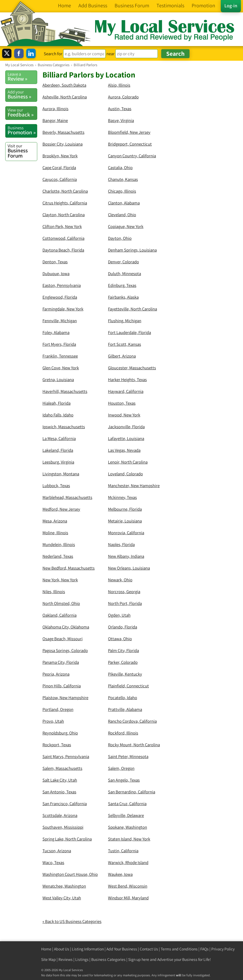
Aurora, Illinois (55, 109)
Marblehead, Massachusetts (67, 497)
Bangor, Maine (55, 120)
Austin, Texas (120, 109)
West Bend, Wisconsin (128, 886)
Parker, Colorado (123, 662)
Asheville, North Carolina (65, 97)
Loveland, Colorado (125, 474)
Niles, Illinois (54, 592)
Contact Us (149, 949)
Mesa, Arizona (55, 521)
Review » (22, 77)
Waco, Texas (53, 862)
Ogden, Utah (119, 615)
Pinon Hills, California (62, 686)
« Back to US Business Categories (72, 921)
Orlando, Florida (123, 627)
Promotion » (22, 130)
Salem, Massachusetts (62, 768)
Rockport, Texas (57, 745)
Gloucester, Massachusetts (132, 368)
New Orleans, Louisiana (129, 568)
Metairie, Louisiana (125, 521)
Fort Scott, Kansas (125, 344)
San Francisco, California (65, 804)
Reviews (66, 959)
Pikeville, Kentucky (125, 674)
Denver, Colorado (123, 262)
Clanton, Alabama (124, 203)
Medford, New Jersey (61, 509)
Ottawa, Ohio (120, 639)
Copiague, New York (126, 226)
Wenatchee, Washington (64, 886)
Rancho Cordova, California (132, 721)
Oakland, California (60, 615)
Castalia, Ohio (120, 168)
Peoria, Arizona (56, 674)
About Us (62, 949)
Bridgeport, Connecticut (130, 144)
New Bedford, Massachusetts (69, 568)
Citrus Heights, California (65, 203)
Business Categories (108, 959)
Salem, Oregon (121, 768)
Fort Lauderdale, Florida (129, 332)
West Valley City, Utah (62, 898)
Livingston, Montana (61, 474)
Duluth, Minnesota (125, 274)
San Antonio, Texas (59, 792)
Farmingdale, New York (63, 309)
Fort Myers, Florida (59, 344)
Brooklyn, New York (60, 156)
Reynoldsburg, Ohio (60, 733)
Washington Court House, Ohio (70, 874)
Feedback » (22, 113)
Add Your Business (122, 949)
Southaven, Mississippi (63, 827)
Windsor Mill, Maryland (128, 898)
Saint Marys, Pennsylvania (66, 756)
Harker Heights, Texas (127, 380)
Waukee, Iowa (120, 874)
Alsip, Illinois (119, 85)
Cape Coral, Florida (59, 168)
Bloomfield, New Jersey (129, 132)
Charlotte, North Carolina (65, 191)
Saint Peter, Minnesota (128, 756)
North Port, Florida (125, 603)
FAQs (204, 949)
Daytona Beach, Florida (63, 250)
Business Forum (22, 151)
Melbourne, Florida (125, 509)
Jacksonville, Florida (126, 427)
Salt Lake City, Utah (60, 780)
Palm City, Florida (123, 650)
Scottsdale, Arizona (60, 815)
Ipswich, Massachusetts (64, 427)
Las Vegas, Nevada (124, 450)
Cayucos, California (60, 179)
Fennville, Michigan (60, 321)
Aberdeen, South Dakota (64, 85)
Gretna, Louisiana (58, 380)
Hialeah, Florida (56, 403)
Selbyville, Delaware (126, 815)
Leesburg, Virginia (58, 462)
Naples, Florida (121, 544)
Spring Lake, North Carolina (67, 839)
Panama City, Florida (61, 662)
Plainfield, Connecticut (128, 686)
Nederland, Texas (58, 556)
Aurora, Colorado (123, 97)
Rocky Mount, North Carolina (134, 745)
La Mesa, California (59, 438)
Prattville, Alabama (125, 709)
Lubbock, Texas (56, 486)
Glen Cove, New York (61, 368)
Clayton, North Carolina (64, 215)
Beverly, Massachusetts (63, 132)
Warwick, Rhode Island (128, 862)
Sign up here (139, 959)
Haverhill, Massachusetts (65, 391)
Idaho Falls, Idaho (58, 415)
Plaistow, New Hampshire (65, 698)
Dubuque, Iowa (56, 274)
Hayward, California (126, 391)
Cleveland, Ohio (122, 215)
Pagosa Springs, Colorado (65, 650)
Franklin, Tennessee (60, 356)
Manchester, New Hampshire (134, 486)
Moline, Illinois (55, 533)
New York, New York (60, 580)
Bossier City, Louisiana (63, 144)
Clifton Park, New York (62, 226)
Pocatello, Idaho (123, 698)
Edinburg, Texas (122, 285)
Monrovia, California (126, 533)
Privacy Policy (223, 949)
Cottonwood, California (63, 238)
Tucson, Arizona (57, 851)
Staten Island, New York (129, 839)
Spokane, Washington (128, 827)
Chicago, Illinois (122, 191)
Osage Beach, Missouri (63, 639)
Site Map (48, 959)
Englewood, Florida (60, 297)
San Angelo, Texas (124, 780)
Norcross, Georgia (124, 592)
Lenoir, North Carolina (128, 462)
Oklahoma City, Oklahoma (66, 627)
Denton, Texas (55, 262)
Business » (22, 94)
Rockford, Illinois (123, 733)
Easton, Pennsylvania (62, 285)
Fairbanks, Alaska (123, 297)
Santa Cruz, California (127, 804)
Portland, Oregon (58, 709)
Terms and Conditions (179, 949)
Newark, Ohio (120, 580)
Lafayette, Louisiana (126, 438)
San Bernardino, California (132, 792)
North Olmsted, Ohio (61, 603)
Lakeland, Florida (58, 450)
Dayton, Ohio (120, 238)
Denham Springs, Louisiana (132, 250)
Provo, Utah (53, 721)
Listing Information (88, 949)
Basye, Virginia (121, 120)
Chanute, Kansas (123, 179)
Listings (82, 959)
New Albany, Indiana (126, 556)
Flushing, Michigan (125, 321)
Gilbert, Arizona (122, 356)
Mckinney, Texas (122, 497)
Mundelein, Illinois (59, 544)
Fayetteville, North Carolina (133, 309)
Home (46, 949)
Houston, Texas (122, 403)
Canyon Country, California (132, 156)
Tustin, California (123, 851)
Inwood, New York (124, 415)
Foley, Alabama (56, 332)
